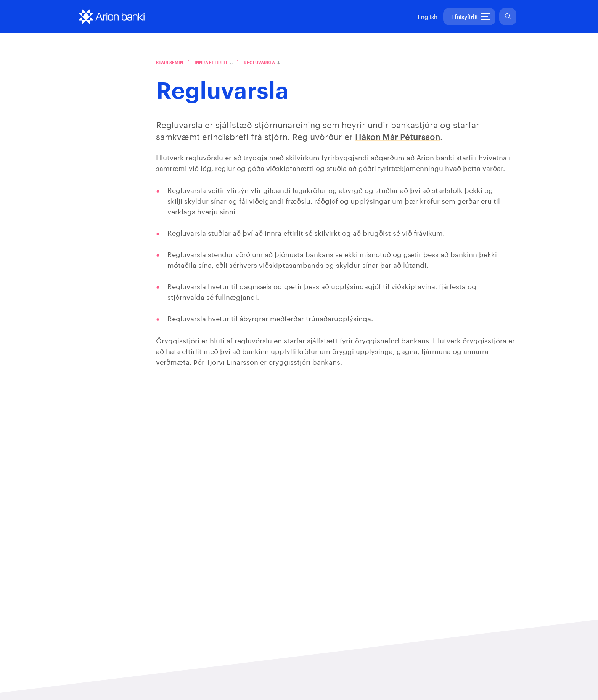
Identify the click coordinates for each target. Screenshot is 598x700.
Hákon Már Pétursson (398, 137)
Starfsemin (170, 63)
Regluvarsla (259, 63)
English (428, 17)
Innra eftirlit (211, 63)
